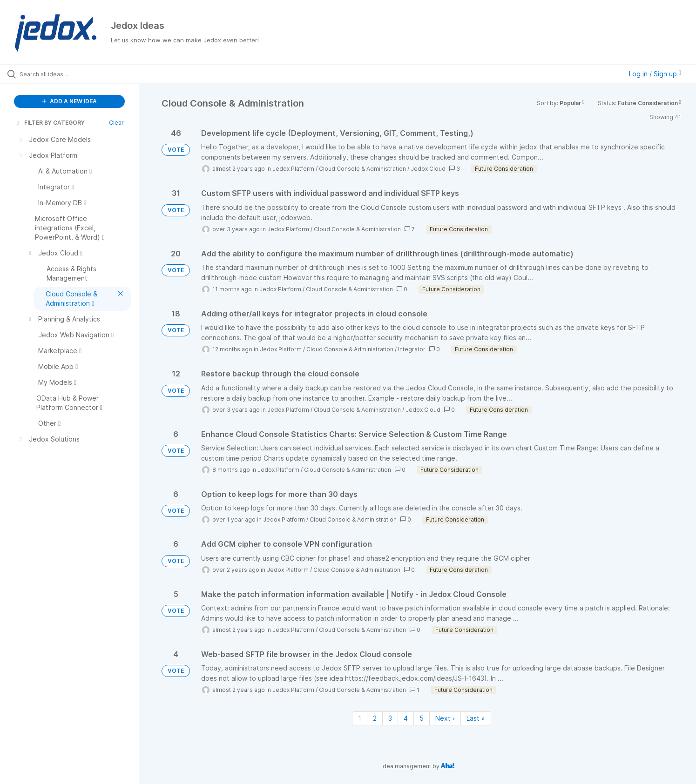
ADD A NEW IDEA (69, 101)
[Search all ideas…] (81, 74)
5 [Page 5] (422, 718)
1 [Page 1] (360, 718)
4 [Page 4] (406, 718)
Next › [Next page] (445, 718)
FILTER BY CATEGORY (50, 123)
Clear (116, 123)
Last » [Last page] (476, 718)
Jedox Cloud (428, 169)
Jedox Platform (293, 169)
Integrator (412, 349)
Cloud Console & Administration (362, 169)
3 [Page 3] (390, 718)
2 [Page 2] (375, 718)
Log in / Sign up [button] (655, 74)
